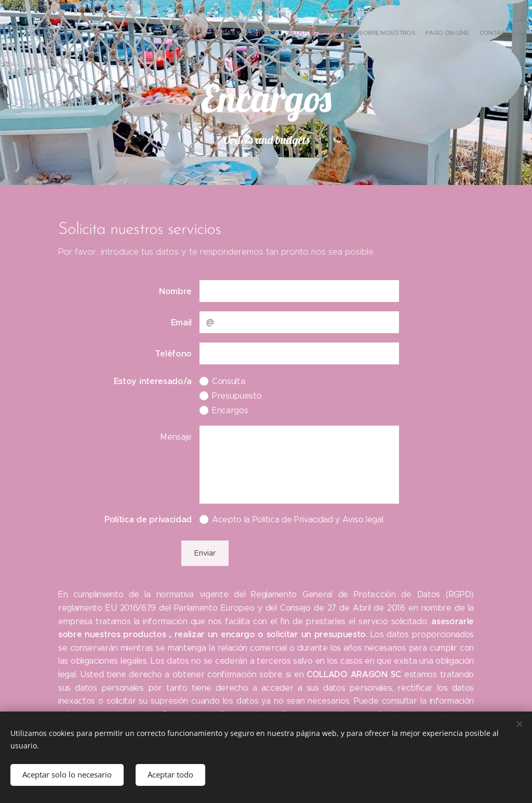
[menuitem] (451, 34)
